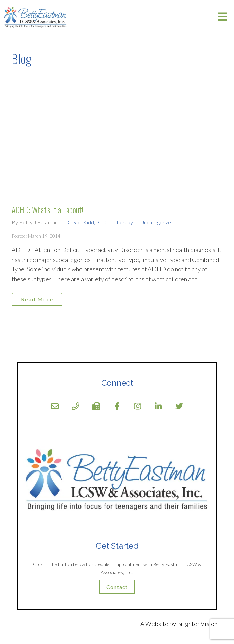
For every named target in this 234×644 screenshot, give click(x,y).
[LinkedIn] (158, 406)
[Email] (55, 406)
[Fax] (96, 406)
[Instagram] (138, 406)
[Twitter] (179, 406)
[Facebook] (117, 406)
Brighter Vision (197, 624)
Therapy (123, 222)
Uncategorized (157, 222)
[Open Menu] (222, 17)
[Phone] (76, 406)
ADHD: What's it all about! (47, 209)
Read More (37, 299)
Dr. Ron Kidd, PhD (86, 222)
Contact (117, 587)
